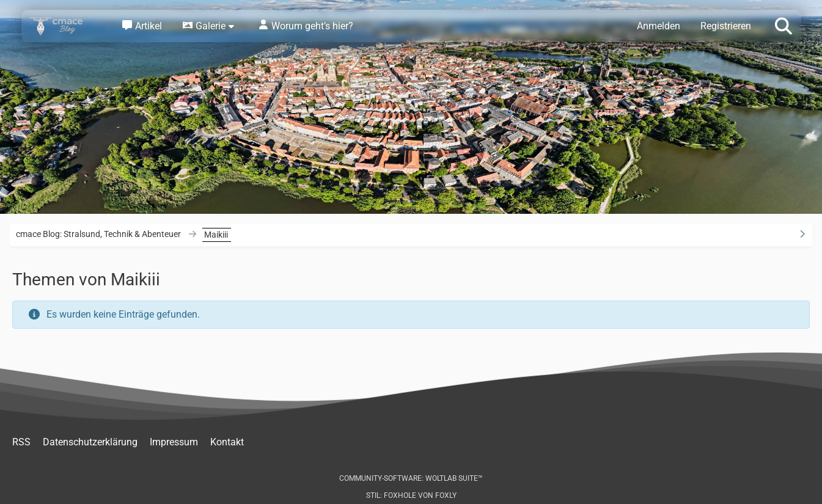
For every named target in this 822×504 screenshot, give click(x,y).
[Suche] (783, 25)
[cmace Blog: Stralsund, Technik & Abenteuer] (64, 26)
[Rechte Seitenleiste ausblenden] (802, 234)
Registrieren (726, 26)
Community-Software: (411, 478)
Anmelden (659, 26)
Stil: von (411, 495)
